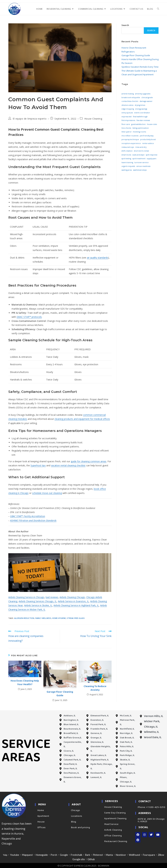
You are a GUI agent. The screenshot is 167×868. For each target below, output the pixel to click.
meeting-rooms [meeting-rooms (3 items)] (139, 132)
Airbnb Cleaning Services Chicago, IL (38, 601)
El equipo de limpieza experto (30, 119)
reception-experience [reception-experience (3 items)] (131, 143)
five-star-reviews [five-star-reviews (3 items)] (143, 120)
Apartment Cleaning (115, 819)
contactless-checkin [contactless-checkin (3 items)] (130, 101)
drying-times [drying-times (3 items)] (140, 105)
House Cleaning (93, 119)
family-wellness (43, 618)
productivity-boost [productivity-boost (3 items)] (148, 139)
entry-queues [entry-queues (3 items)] (127, 113)
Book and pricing (80, 828)
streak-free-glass (76, 618)
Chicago (76, 810)
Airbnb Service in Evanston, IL (73, 601)
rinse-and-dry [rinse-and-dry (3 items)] (141, 147)
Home (41, 810)
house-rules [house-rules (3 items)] (152, 124)
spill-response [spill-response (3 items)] (152, 155)
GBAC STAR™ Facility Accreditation (28, 516)
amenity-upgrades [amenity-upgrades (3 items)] (143, 94)
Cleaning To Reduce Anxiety (95, 688)
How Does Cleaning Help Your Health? (25, 683)
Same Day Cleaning (115, 813)
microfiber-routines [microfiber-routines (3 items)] (130, 136)
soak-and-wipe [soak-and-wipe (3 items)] (138, 155)
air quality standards (98, 258)
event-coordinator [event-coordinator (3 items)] (142, 113)
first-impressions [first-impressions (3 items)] (128, 120)
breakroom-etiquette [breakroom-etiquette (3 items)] (131, 97)
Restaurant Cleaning (116, 841)
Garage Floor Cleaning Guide (60, 694)
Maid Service (111, 824)
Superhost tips (38, 465)
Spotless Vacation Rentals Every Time (140, 67)
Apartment (43, 816)
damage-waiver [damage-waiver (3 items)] (146, 101)
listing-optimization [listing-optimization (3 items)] (141, 128)
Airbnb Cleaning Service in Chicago (26, 597)
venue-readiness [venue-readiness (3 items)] (143, 166)
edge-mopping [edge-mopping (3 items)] (128, 109)
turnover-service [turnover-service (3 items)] (141, 162)
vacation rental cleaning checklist (68, 465)
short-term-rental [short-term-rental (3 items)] (141, 151)
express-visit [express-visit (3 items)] (127, 117)
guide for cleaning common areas (89, 461)
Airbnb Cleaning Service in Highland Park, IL (76, 605)
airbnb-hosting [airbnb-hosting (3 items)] (128, 94)
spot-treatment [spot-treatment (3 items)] (139, 159)
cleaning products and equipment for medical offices (82, 419)
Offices (42, 828)
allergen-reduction (24, 618)
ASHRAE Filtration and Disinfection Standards (33, 520)
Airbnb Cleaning (113, 830)
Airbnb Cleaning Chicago (72, 597)
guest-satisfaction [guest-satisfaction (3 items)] (138, 124)
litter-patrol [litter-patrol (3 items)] (126, 132)
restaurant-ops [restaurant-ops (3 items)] (128, 147)
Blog (74, 822)
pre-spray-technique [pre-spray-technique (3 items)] (130, 139)
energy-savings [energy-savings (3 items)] (141, 109)
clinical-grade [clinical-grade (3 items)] (147, 97)
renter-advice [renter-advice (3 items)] (148, 143)
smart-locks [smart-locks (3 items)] (126, 155)
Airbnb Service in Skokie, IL (38, 605)
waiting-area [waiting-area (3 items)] (127, 170)
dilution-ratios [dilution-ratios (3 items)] (127, 105)
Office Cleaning (113, 836)
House (41, 822)
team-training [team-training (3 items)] (127, 162)
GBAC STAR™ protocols (29, 317)
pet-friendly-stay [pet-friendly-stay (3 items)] (147, 136)
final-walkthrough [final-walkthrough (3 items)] (140, 117)
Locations (77, 816)
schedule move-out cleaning (47, 493)
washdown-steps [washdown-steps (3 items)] (140, 170)
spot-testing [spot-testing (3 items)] (126, 159)
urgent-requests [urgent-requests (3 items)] (128, 166)
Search (125, 25)
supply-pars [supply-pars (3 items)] (152, 159)
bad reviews (52, 597)
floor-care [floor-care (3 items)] (126, 124)
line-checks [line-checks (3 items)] (126, 128)
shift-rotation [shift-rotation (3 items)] (127, 151)
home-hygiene (59, 618)
